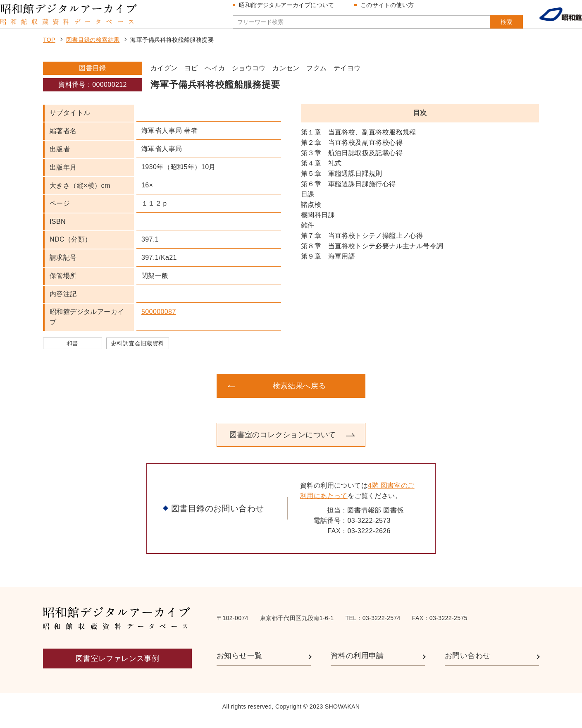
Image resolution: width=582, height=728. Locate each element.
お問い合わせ (468, 664)
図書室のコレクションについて (283, 443)
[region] (420, 203)
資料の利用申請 (357, 664)
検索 (490, 26)
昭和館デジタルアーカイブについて (290, 9)
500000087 (159, 320)
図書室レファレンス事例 (117, 666)
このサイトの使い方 (391, 9)
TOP (49, 48)
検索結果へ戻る (299, 394)
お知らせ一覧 (239, 664)
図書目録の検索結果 (93, 48)
